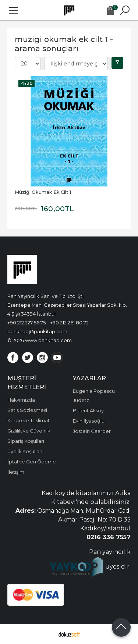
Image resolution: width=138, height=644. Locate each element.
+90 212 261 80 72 (69, 323)
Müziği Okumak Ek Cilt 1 (43, 192)
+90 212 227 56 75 (26, 323)
